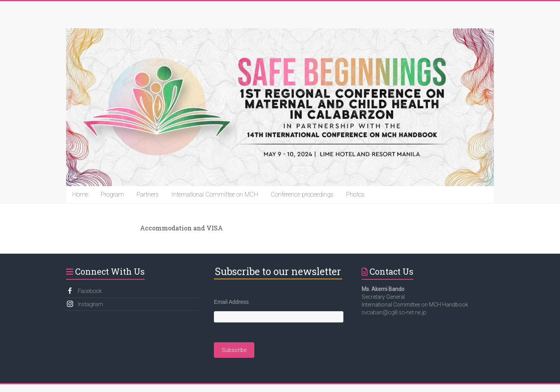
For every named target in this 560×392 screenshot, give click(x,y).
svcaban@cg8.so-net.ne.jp (394, 312)
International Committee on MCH (215, 194)
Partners (148, 194)
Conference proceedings (302, 194)
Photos (355, 194)
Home (80, 194)
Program (112, 194)
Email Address (231, 302)
